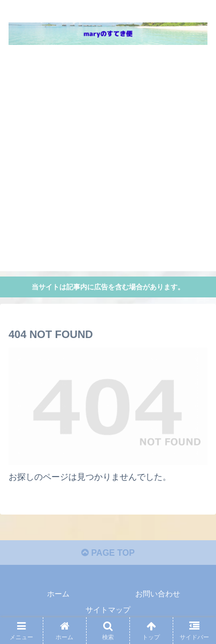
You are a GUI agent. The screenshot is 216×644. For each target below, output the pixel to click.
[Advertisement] (108, 163)
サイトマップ (108, 610)
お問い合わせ (158, 594)
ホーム (58, 594)
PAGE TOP (108, 553)
